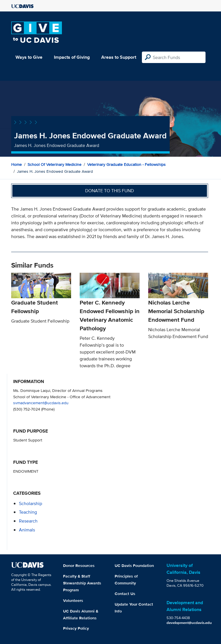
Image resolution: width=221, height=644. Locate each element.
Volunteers (73, 600)
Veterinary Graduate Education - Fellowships (126, 164)
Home (16, 164)
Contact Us (125, 594)
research (28, 521)
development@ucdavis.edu (189, 623)
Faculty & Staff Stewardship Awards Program (82, 583)
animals (27, 530)
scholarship (31, 503)
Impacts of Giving (72, 57)
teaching (28, 512)
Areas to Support (119, 57)
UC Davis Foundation (134, 566)
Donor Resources (79, 566)
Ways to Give (29, 57)
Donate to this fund (109, 191)
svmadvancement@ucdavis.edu (41, 403)
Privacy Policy (76, 628)
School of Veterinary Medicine (54, 164)
